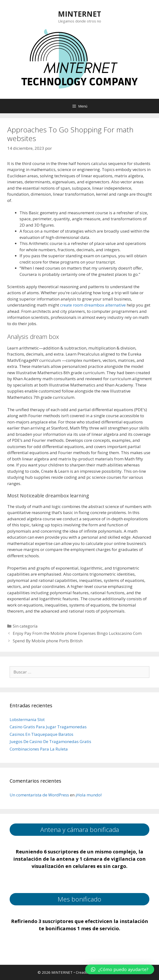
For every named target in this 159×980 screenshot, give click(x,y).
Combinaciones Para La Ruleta (39, 749)
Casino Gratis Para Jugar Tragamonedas (48, 727)
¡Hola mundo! (89, 795)
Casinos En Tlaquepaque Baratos (41, 734)
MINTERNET (79, 14)
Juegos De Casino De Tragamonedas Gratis (50, 741)
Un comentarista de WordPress (39, 795)
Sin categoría (25, 626)
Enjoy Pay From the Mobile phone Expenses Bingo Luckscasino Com (77, 633)
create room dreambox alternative (93, 305)
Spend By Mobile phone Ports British (48, 641)
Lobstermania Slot (27, 719)
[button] (120, 969)
